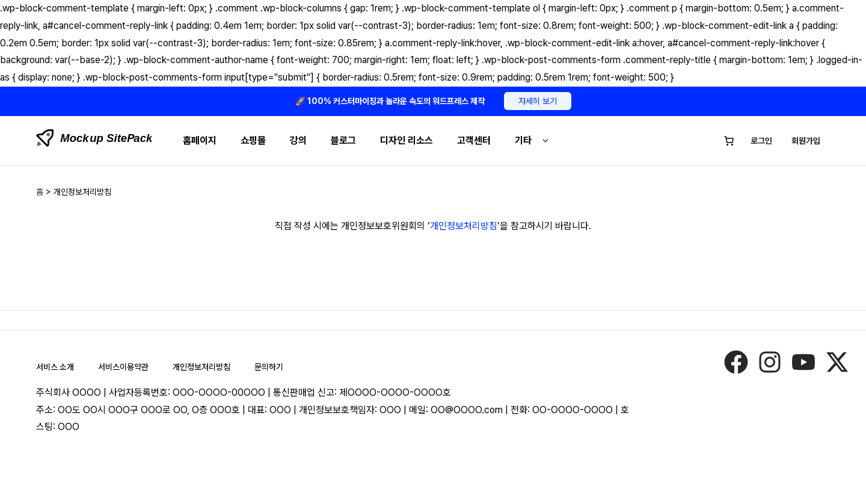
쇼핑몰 (253, 140)
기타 (534, 140)
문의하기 (269, 367)
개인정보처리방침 (464, 226)
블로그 (343, 140)
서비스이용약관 (123, 367)
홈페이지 (200, 140)
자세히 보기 (538, 101)
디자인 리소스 (407, 140)
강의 (298, 140)
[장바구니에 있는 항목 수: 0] (729, 141)
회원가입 (806, 141)
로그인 (761, 141)
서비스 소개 (55, 367)
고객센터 (474, 140)
